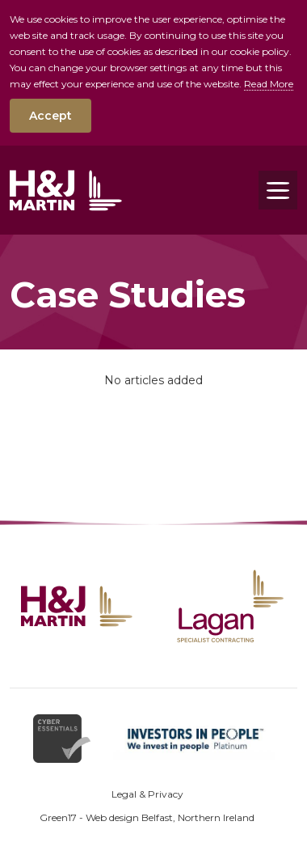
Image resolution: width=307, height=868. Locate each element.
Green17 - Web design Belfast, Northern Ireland (147, 817)
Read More (269, 84)
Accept (50, 116)
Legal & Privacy (147, 794)
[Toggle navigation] (278, 190)
